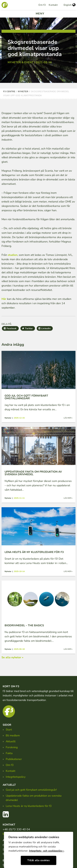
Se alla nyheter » (12, 657)
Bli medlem (13, 735)
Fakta (9, 753)
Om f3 (42, 5)
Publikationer (14, 759)
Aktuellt (11, 741)
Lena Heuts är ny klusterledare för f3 (29, 806)
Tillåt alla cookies (39, 860)
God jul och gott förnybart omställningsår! (31, 790)
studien (13, 255)
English (70, 5)
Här (4, 299)
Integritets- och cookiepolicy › (47, 851)
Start (9, 730)
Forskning (12, 747)
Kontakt (53, 5)
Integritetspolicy (16, 777)
